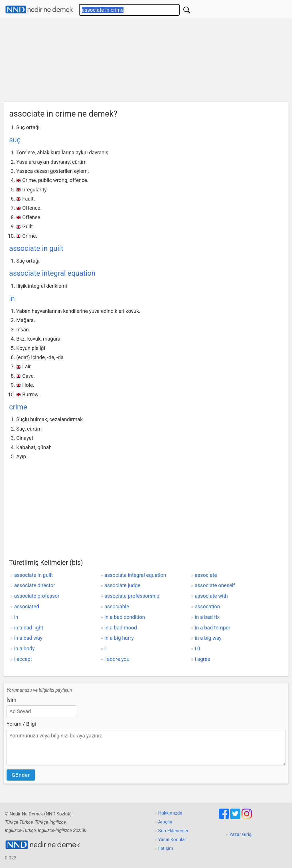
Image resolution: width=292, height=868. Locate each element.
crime (18, 407)
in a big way (208, 638)
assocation (207, 606)
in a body (24, 648)
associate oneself (215, 585)
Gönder (21, 775)
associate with (211, 596)
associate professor (37, 596)
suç (15, 140)
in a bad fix (207, 617)
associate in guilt (36, 248)
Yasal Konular (172, 840)
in (12, 298)
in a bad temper (213, 628)
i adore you (117, 659)
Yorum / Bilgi (21, 724)
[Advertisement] (146, 62)
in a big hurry (119, 638)
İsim (11, 700)
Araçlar (166, 822)
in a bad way (28, 638)
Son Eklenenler (173, 831)
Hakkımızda (170, 813)
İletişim (166, 848)
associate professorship (132, 596)
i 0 (197, 648)
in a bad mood (121, 628)
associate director (35, 585)
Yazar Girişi (241, 834)
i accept (23, 659)
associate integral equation (52, 273)
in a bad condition (125, 617)
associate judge (122, 585)
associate (206, 575)
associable (117, 606)
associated (27, 606)
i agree (202, 659)
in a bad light (29, 628)
